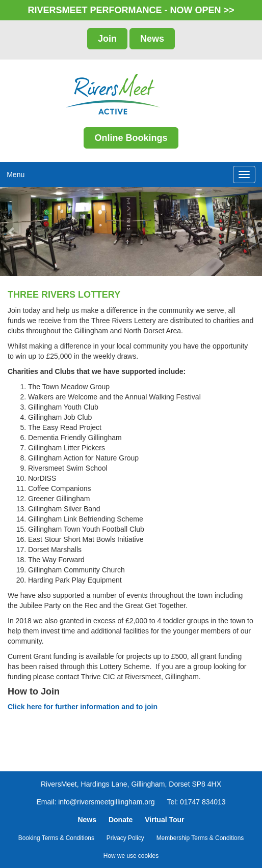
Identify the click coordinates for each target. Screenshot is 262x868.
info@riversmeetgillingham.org (106, 802)
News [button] (152, 39)
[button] (13, 232)
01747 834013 (203, 802)
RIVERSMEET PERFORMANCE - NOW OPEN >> (131, 10)
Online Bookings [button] (131, 138)
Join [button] (107, 39)
